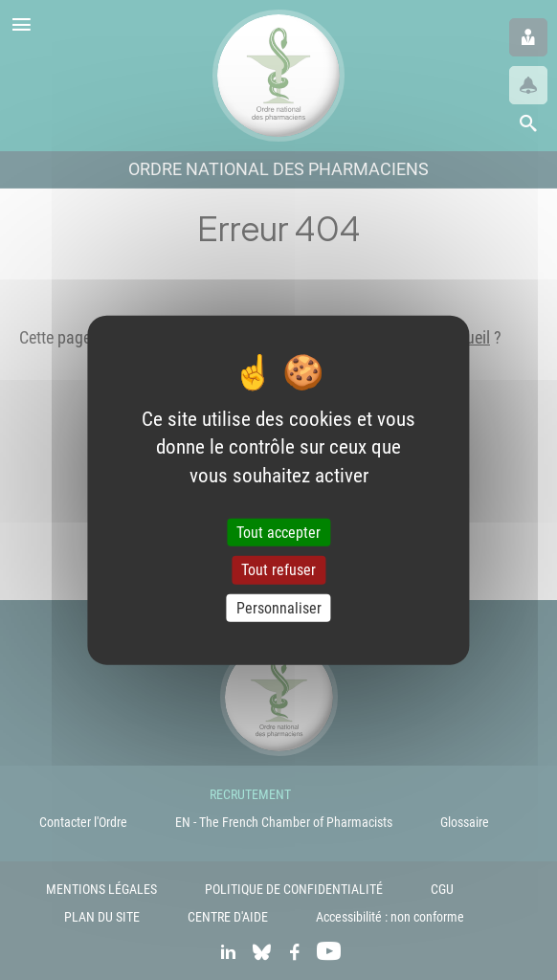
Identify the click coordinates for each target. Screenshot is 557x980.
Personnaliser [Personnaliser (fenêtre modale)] (279, 607)
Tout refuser (278, 570)
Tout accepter (278, 533)
